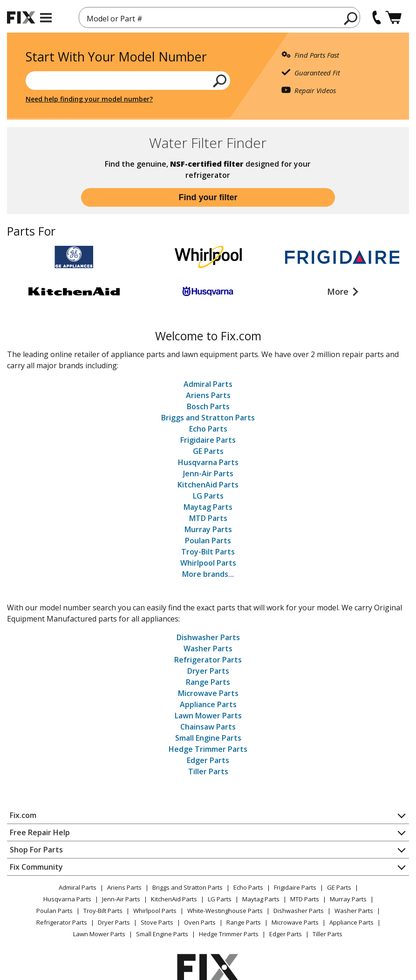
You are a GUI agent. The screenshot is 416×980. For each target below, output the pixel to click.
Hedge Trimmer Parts (208, 749)
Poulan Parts (208, 541)
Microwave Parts (208, 693)
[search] (351, 18)
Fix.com (23, 815)
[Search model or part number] (128, 81)
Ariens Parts (208, 395)
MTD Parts (208, 518)
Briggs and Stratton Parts (208, 418)
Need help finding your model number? (89, 99)
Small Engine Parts (208, 738)
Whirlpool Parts (208, 563)
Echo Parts (208, 429)
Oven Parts (200, 922)
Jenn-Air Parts (208, 473)
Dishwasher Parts (208, 637)
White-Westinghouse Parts (225, 911)
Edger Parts (208, 760)
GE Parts (208, 451)
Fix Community (36, 867)
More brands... (208, 574)
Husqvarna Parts (208, 462)
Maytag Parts (208, 507)
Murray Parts (208, 529)
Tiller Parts (208, 771)
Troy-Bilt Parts (208, 552)
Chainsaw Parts (208, 727)
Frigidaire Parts (208, 440)
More (339, 291)
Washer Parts (208, 649)
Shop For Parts (36, 850)
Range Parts (208, 682)
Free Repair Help (40, 832)
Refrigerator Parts (208, 660)
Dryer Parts (208, 671)
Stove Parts (157, 922)
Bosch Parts (208, 406)
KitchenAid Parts (208, 485)
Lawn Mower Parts (208, 716)
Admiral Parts (208, 384)
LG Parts (208, 496)
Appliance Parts (208, 704)
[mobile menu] (46, 18)
